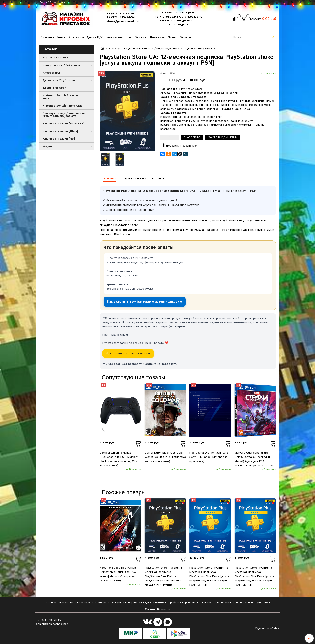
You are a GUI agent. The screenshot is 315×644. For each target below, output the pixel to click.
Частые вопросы (119, 37)
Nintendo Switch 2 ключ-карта (60, 97)
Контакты (76, 37)
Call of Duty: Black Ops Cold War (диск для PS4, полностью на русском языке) (165, 457)
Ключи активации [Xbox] (60, 131)
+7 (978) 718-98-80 (120, 14)
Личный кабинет (53, 37)
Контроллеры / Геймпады (61, 65)
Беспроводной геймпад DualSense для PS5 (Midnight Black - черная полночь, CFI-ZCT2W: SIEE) (119, 459)
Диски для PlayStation (59, 80)
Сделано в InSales (267, 628)
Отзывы (141, 37)
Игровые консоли (55, 58)
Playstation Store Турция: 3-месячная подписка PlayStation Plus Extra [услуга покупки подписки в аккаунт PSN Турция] (254, 576)
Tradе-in (51, 603)
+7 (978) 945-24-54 (121, 17)
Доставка (157, 37)
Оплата (185, 37)
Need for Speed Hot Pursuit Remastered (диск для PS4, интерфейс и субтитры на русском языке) (118, 574)
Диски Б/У (95, 37)
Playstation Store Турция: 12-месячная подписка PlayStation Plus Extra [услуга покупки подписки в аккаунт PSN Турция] (209, 576)
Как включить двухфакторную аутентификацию (145, 302)
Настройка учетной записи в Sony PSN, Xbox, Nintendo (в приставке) (209, 457)
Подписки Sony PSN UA (199, 49)
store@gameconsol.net (123, 21)
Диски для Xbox (54, 88)
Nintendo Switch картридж (62, 106)
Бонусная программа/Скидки (131, 603)
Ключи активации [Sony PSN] (63, 124)
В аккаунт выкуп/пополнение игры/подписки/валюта (144, 49)
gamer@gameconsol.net (52, 624)
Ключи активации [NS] (59, 139)
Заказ (172, 37)
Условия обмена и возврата (77, 603)
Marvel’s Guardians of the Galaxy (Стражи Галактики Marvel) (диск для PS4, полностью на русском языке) (255, 459)
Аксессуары (51, 73)
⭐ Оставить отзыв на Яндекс (128, 354)
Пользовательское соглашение (234, 603)
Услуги (47, 146)
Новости (104, 603)
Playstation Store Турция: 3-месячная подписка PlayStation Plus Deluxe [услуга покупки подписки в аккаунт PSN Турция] (164, 576)
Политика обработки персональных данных (182, 603)
